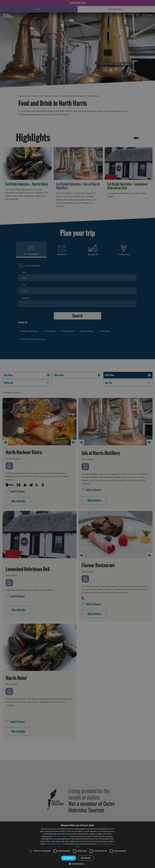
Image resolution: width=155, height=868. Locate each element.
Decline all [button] (86, 858)
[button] (78, 864)
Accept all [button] (69, 858)
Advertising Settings (55, 844)
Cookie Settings (103, 844)
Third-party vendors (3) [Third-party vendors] (61, 836)
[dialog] (77, 845)
